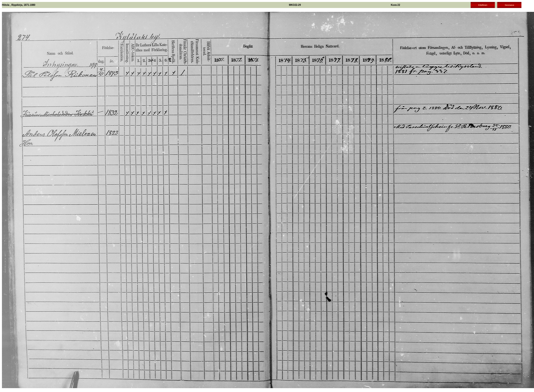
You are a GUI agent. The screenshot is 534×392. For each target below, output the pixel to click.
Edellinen (483, 5)
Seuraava (509, 5)
